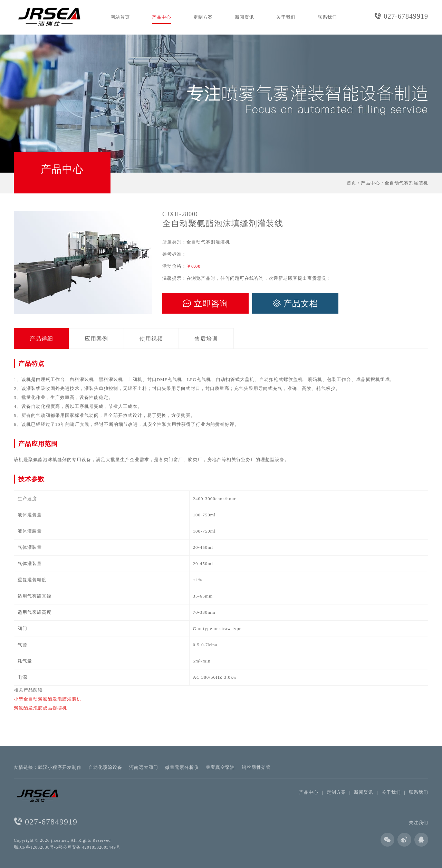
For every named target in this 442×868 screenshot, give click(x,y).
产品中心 (162, 17)
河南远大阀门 (144, 767)
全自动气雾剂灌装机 (406, 183)
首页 (352, 183)
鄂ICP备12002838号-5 (36, 847)
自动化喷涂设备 (105, 767)
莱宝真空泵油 (220, 767)
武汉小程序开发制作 (60, 767)
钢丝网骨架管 (256, 767)
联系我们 (327, 17)
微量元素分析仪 (182, 767)
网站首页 (120, 17)
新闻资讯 (244, 17)
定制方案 (203, 17)
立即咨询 (205, 304)
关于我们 (286, 17)
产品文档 (295, 304)
